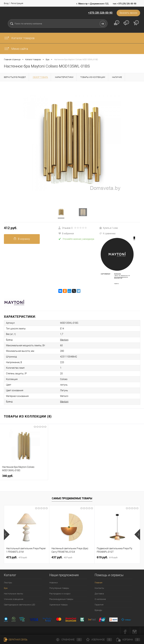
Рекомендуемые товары (61, 598)
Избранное (99, 640)
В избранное (66, 233)
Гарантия (99, 603)
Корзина (128, 640)
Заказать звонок (128, 13)
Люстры (8, 581)
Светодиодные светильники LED (20, 603)
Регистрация (17, 3)
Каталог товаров (19, 38)
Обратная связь (16, 640)
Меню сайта (16, 49)
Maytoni (63, 339)
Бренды (98, 609)
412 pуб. (11, 228)
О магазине (100, 598)
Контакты (99, 586)
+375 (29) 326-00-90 (100, 13)
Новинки (54, 581)
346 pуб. (8, 474)
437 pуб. (62, 556)
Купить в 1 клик (109, 228)
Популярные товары (59, 586)
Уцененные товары (59, 603)
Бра (6, 586)
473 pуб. (17, 556)
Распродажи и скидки (60, 592)
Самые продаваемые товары (72, 497)
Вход (6, 3)
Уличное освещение (14, 598)
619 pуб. (107, 556)
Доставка (99, 592)
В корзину (22, 239)
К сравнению (107, 233)
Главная (98, 581)
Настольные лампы (14, 592)
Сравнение (69, 640)
